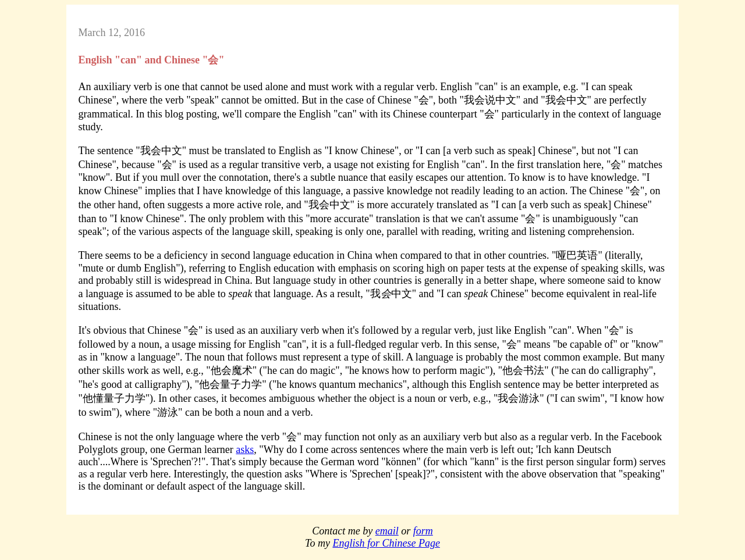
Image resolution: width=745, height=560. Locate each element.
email (387, 531)
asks (245, 450)
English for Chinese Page (386, 543)
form (423, 531)
